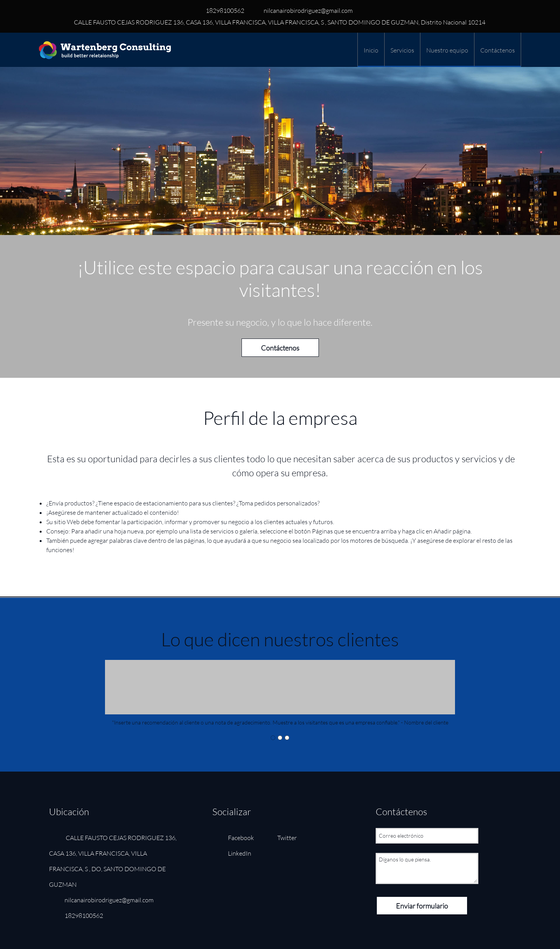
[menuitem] (371, 50)
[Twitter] (283, 838)
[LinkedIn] (236, 853)
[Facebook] (237, 838)
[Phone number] (223, 11)
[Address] (277, 22)
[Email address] (306, 11)
